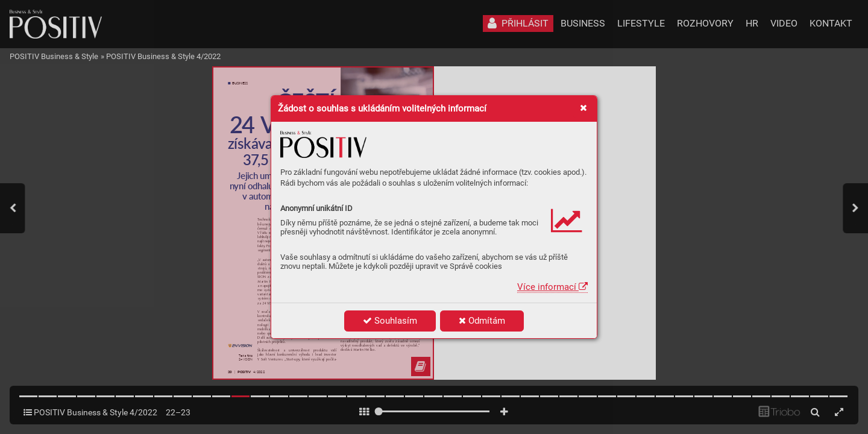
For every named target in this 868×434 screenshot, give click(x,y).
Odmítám (482, 321)
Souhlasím (390, 321)
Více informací (552, 287)
